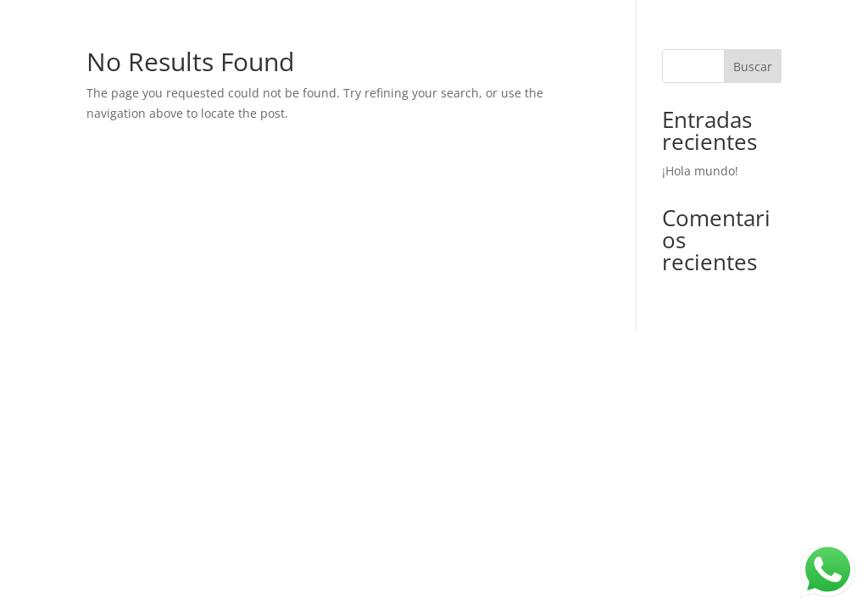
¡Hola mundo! (700, 171)
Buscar (753, 67)
